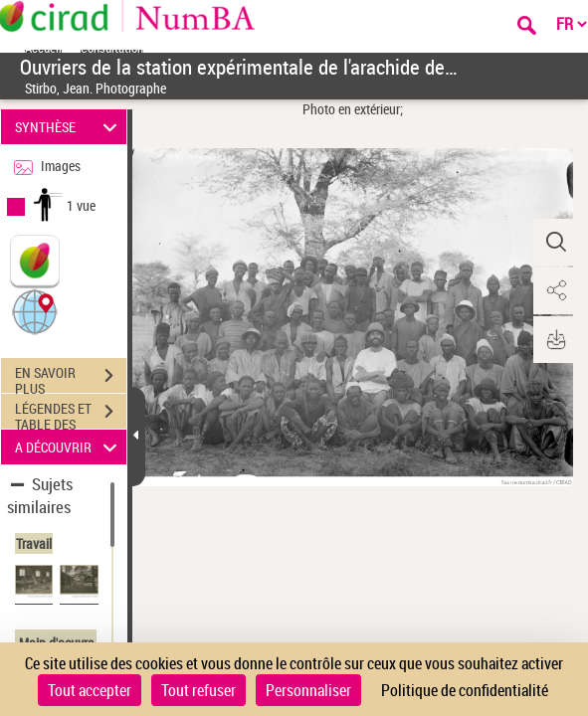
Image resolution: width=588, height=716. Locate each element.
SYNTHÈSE (69, 127)
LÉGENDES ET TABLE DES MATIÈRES (71, 414)
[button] (35, 311)
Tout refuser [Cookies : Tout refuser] (198, 690)
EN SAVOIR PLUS (71, 378)
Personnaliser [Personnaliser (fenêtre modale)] (308, 690)
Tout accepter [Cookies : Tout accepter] (90, 690)
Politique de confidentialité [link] (465, 690)
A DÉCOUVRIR (69, 447)
